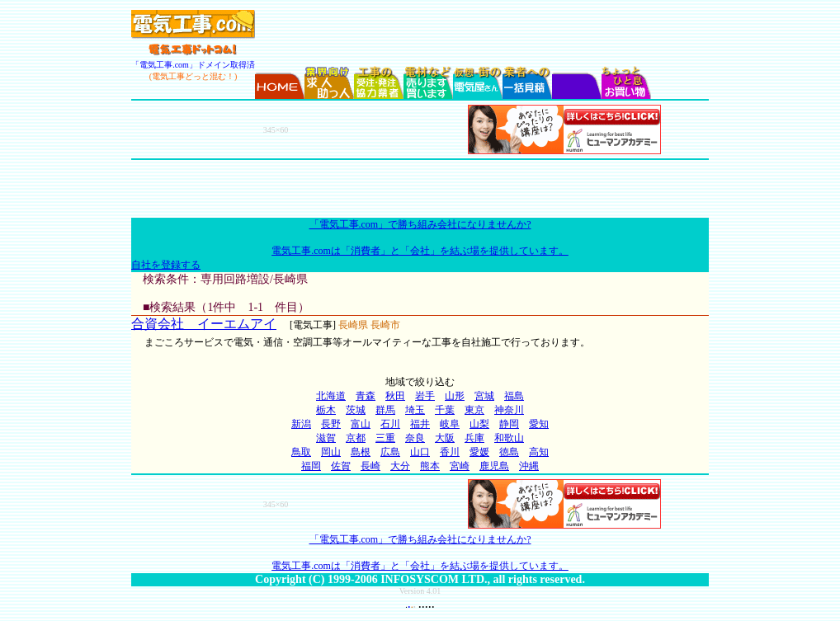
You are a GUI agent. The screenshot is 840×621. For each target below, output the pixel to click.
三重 (385, 438)
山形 (455, 396)
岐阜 (450, 424)
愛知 (539, 424)
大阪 (445, 438)
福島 (514, 396)
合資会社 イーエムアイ (204, 324)
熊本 (430, 466)
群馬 (385, 410)
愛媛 (479, 452)
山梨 (479, 424)
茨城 (356, 410)
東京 (474, 410)
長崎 (370, 466)
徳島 (509, 452)
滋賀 (326, 438)
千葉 (445, 410)
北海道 (331, 396)
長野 (331, 424)
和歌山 (509, 438)
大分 (400, 466)
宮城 (484, 396)
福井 (420, 424)
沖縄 (529, 466)
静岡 (509, 424)
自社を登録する (166, 265)
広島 (390, 452)
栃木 (326, 410)
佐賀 (341, 466)
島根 (361, 452)
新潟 (301, 424)
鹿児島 (494, 466)
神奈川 (509, 410)
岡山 (331, 452)
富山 (361, 424)
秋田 (395, 396)
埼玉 (415, 410)
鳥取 (301, 452)
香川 (450, 452)
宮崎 (460, 466)
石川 (390, 424)
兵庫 (474, 438)
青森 (366, 396)
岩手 (425, 396)
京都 (356, 438)
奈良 (415, 438)
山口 (420, 452)
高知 (539, 452)
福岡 (311, 466)
